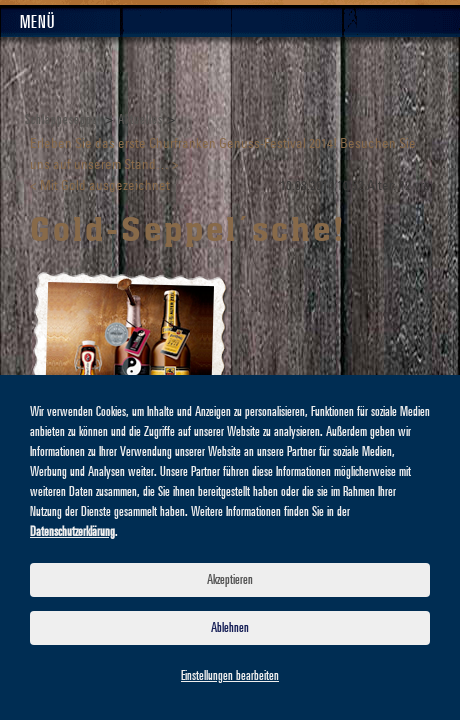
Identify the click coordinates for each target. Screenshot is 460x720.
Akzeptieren (230, 580)
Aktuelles (140, 120)
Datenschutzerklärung (72, 532)
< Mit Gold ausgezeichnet (100, 186)
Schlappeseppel (63, 120)
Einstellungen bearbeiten (230, 676)
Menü (37, 23)
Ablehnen (230, 628)
